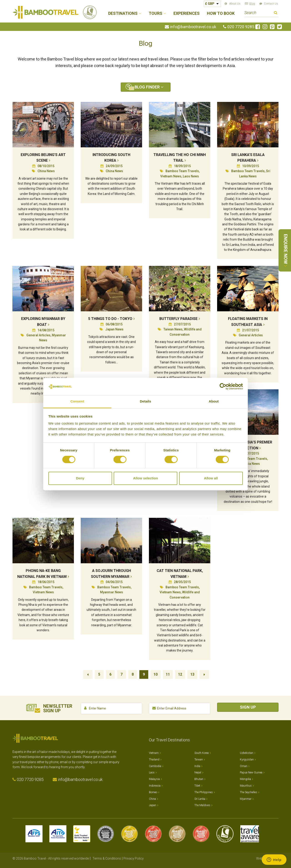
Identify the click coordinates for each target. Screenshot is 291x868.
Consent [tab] (77, 401)
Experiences (187, 14)
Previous (88, 674)
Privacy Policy (134, 858)
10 (156, 674)
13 (192, 674)
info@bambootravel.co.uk (193, 27)
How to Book (221, 14)
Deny (80, 478)
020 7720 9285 (241, 27)
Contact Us (271, 4)
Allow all (211, 478)
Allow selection (145, 478)
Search (276, 13)
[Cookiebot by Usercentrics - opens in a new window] (223, 386)
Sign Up (248, 707)
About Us (235, 4)
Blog (252, 4)
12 (180, 674)
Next (204, 674)
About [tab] (214, 401)
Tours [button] (156, 14)
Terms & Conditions (107, 858)
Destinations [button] (123, 14)
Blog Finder (147, 87)
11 (168, 674)
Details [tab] (145, 401)
